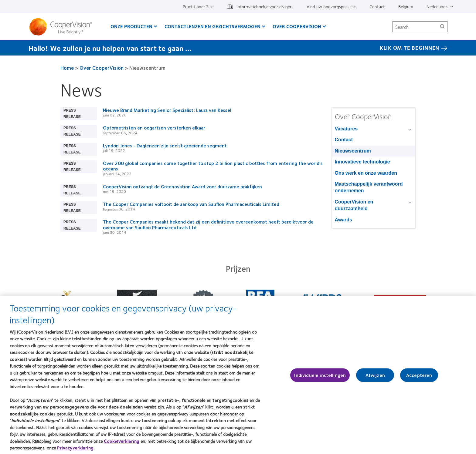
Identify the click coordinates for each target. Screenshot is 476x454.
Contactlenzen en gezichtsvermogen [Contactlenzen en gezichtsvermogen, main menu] (212, 26)
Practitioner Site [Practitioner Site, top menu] (198, 6)
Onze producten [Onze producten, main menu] (131, 26)
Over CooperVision (102, 68)
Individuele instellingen (320, 378)
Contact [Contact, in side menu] (344, 140)
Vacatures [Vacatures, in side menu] (346, 129)
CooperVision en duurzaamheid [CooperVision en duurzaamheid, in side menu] (354, 205)
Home (67, 68)
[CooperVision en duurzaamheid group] (411, 202)
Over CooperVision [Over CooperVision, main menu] (297, 26)
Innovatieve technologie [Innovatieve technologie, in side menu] (362, 162)
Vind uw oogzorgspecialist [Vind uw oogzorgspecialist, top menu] (331, 6)
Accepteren (419, 378)
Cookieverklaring (122, 444)
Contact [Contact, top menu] (377, 6)
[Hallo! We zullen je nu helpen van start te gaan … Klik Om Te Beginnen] (238, 48)
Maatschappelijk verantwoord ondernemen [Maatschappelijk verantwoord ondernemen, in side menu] (369, 187)
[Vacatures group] (411, 129)
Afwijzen (375, 378)
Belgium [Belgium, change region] (406, 6)
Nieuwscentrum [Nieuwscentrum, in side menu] (353, 151)
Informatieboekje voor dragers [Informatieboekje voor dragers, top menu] (265, 6)
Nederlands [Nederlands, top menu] (437, 6)
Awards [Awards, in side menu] (344, 220)
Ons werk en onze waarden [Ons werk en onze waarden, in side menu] (366, 173)
